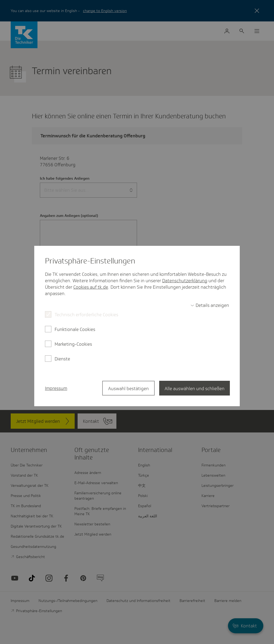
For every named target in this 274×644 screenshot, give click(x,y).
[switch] (210, 305)
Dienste (62, 359)
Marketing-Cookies (73, 344)
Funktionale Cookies (75, 329)
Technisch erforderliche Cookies (86, 315)
